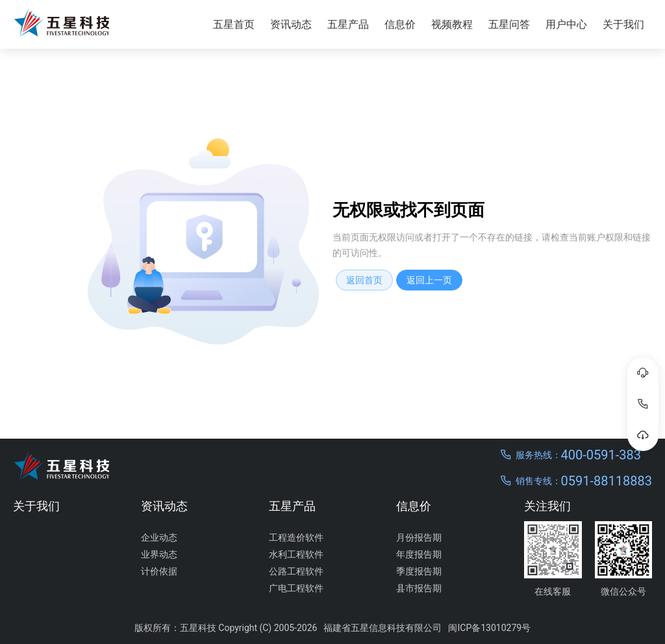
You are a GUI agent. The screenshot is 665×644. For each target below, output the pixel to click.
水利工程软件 (296, 554)
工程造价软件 (296, 537)
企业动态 (159, 537)
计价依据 (159, 571)
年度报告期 (419, 554)
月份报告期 (419, 537)
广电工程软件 (296, 588)
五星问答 (509, 24)
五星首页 (234, 24)
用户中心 (566, 24)
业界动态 (159, 554)
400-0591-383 (601, 455)
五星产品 (348, 24)
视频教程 (452, 24)
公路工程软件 (296, 571)
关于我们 (623, 24)
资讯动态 (291, 24)
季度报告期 (419, 571)
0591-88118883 (607, 481)
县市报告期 (419, 588)
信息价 (400, 24)
